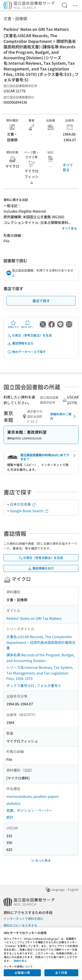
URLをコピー (27, 324)
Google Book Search (29, 511)
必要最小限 (22, 973)
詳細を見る (20, 961)
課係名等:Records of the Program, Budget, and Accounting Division (40, 658)
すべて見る (68, 167)
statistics (13, 803)
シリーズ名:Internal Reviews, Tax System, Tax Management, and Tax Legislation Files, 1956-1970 (40, 673)
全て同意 (61, 973)
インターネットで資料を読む (23, 919)
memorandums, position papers (33, 796)
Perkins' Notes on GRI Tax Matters (34, 618)
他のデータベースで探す (26, 352)
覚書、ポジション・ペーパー (29, 810)
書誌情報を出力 (20, 343)
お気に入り (13, 324)
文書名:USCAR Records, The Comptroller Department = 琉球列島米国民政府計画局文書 (41, 642)
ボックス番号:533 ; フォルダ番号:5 (33, 685)
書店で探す (41, 301)
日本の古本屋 (23, 504)
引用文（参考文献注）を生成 (30, 335)
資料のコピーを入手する (20, 925)
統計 (10, 817)
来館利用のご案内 (64, 416)
